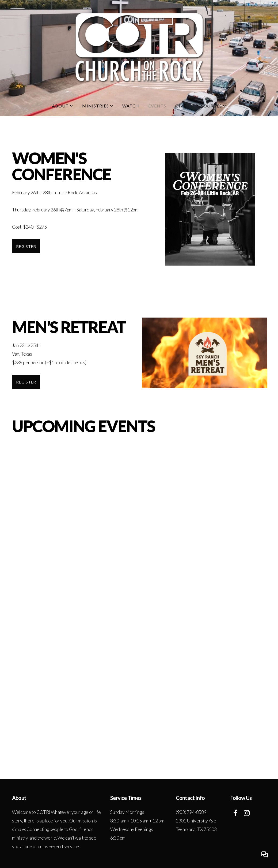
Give (181, 106)
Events (157, 106)
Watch (131, 106)
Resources (211, 106)
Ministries (98, 106)
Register (26, 246)
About (62, 106)
